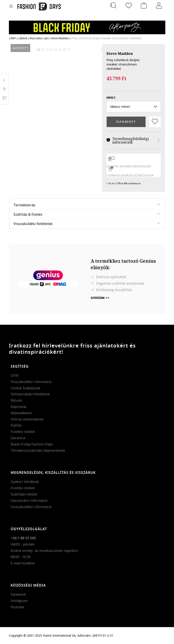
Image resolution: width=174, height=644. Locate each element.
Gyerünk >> (100, 298)
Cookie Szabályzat (25, 388)
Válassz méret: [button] (134, 107)
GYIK (15, 375)
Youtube (17, 607)
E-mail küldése (23, 563)
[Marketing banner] (87, 25)
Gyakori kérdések (25, 482)
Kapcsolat (19, 407)
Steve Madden (120, 53)
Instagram (19, 601)
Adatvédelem (21, 413)
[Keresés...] (113, 5)
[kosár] (144, 5)
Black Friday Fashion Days (32, 444)
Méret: (111, 98)
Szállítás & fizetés (28, 214)
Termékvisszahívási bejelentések (38, 450)
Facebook (18, 594)
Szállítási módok (24, 494)
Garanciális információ (29, 501)
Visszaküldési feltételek (33, 224)
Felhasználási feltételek (30, 394)
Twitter (4, 98)
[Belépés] (159, 5)
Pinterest (4, 89)
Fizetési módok (23, 432)
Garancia (18, 438)
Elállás (16, 425)
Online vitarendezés (27, 419)
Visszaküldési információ (31, 382)
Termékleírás (24, 205)
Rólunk (16, 400)
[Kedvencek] (129, 5)
